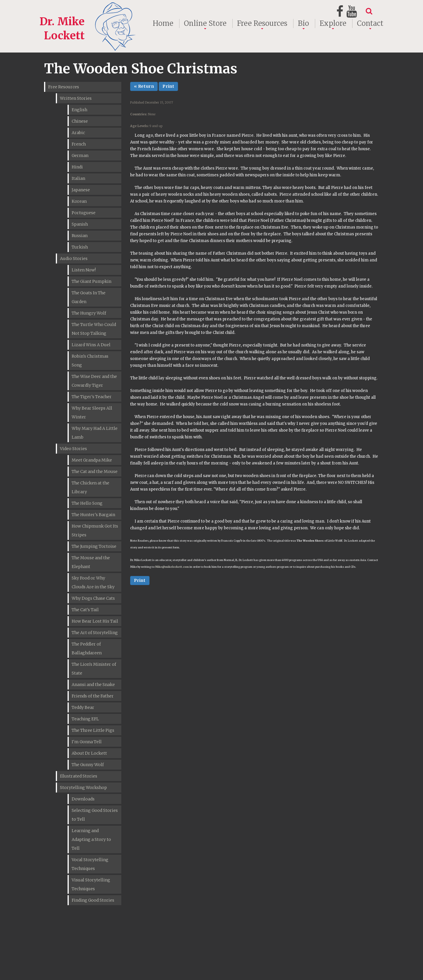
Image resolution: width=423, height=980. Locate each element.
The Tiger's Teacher (92, 397)
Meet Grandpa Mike (92, 460)
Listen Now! (84, 270)
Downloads (83, 799)
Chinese (80, 121)
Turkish (80, 247)
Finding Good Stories (93, 900)
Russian (80, 236)
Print (168, 86)
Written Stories (76, 98)
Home (163, 23)
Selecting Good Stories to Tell (95, 815)
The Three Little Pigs (93, 730)
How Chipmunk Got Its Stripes (95, 530)
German (80, 156)
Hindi (77, 167)
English (79, 110)
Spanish (80, 224)
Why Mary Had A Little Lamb (95, 433)
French (79, 144)
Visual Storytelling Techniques (91, 884)
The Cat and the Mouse (95, 472)
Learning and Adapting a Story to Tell (91, 839)
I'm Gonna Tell (87, 742)
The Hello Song (87, 503)
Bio (303, 23)
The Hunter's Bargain (93, 515)
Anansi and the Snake (93, 685)
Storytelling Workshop (83, 788)
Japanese (81, 190)
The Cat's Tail (85, 610)
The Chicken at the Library (90, 487)
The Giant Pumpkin (92, 281)
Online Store (205, 23)
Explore (333, 23)
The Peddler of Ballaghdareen (87, 648)
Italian (78, 178)
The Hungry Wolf (89, 313)
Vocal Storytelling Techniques (90, 864)
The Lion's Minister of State (94, 669)
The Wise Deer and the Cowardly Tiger (94, 381)
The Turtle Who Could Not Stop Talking (94, 329)
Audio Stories (74, 258)
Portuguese (84, 213)
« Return (144, 86)
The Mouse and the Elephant (91, 562)
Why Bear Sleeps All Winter (92, 413)
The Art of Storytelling (95, 633)
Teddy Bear (83, 707)
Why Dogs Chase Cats (93, 598)
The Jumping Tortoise (94, 546)
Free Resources (262, 23)
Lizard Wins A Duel (91, 345)
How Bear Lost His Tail (95, 621)
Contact (370, 23)
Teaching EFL (85, 719)
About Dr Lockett (89, 753)
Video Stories (73, 449)
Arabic (78, 133)
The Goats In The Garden (89, 297)
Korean (79, 201)
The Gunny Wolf (88, 765)
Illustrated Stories (79, 776)
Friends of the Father (93, 696)
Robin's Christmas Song (90, 361)
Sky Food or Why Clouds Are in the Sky (93, 582)
